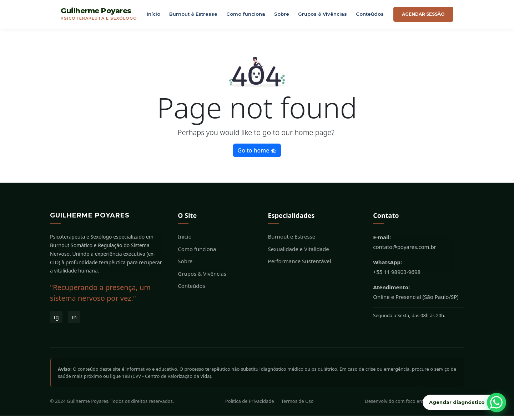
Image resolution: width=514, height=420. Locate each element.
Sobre (282, 16)
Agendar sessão (423, 16)
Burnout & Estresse (193, 16)
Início (153, 16)
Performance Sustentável (300, 266)
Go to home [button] (257, 155)
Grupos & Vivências (322, 16)
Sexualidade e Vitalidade (299, 253)
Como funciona (246, 16)
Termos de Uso (298, 406)
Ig (56, 321)
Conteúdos (370, 16)
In (74, 321)
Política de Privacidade (250, 406)
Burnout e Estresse (292, 241)
